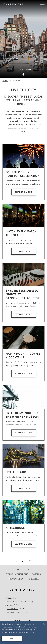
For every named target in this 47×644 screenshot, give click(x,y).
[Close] (44, 624)
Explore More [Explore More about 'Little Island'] (23, 488)
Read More (29, 632)
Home (5, 81)
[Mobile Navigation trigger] (42, 4)
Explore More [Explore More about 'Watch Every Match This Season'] (23, 251)
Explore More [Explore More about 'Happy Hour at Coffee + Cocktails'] (23, 374)
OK (12, 638)
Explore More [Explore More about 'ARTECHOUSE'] (23, 544)
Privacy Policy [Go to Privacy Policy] (16, 579)
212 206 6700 (13, 609)
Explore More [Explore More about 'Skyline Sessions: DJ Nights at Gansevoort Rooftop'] (23, 314)
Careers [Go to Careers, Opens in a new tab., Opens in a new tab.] (36, 574)
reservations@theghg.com (17, 612)
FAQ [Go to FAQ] (30, 569)
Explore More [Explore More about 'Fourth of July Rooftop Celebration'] (23, 192)
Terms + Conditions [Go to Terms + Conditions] (17, 574)
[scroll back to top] (24, 561)
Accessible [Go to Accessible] (33, 579)
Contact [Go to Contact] (19, 569)
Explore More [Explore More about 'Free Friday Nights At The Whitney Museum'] (23, 433)
